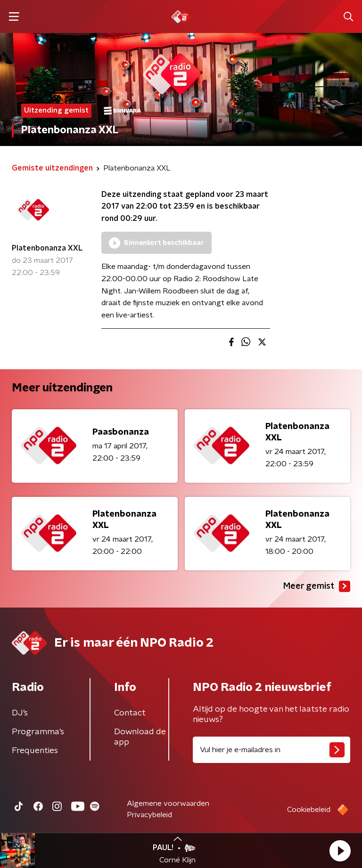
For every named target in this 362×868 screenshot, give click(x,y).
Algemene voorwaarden (168, 803)
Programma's (38, 732)
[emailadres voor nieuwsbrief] (271, 750)
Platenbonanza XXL (47, 248)
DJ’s (20, 713)
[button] (340, 851)
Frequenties (35, 751)
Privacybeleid (149, 815)
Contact (130, 713)
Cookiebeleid (309, 810)
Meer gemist (317, 586)
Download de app (140, 737)
